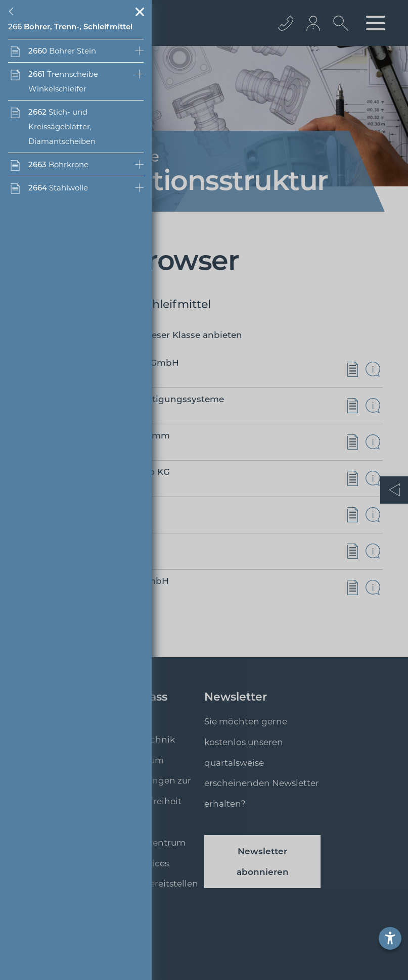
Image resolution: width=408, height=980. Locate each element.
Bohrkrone (58, 164)
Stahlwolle (58, 188)
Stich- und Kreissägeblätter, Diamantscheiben (62, 127)
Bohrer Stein (62, 51)
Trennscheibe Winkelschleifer (63, 81)
